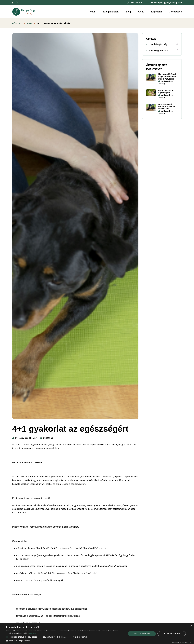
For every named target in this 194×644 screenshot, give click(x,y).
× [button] (191, 626)
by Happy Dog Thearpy (24, 438)
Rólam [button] (92, 12)
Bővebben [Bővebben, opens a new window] (33, 633)
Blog (29, 23)
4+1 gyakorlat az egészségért (166, 92)
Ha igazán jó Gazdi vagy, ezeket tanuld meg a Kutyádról (167, 77)
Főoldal (17, 23)
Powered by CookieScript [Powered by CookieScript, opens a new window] (182, 643)
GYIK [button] (141, 12)
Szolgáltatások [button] (111, 12)
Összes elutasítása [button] (172, 634)
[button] (65, 641)
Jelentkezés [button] (176, 12)
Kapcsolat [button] (157, 12)
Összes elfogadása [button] (142, 634)
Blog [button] (128, 12)
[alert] (97, 634)
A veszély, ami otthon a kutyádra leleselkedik (167, 106)
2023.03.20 (47, 438)
